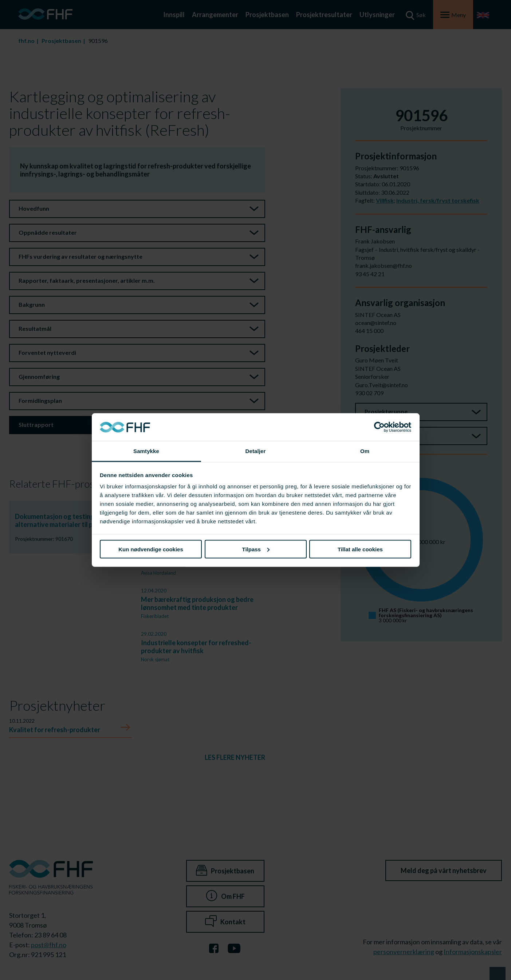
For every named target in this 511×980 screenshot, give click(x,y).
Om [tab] (365, 451)
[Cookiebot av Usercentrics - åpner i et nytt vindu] (379, 427)
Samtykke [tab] (146, 451)
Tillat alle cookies (360, 549)
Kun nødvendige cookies (151, 549)
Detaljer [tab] (256, 451)
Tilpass (256, 549)
